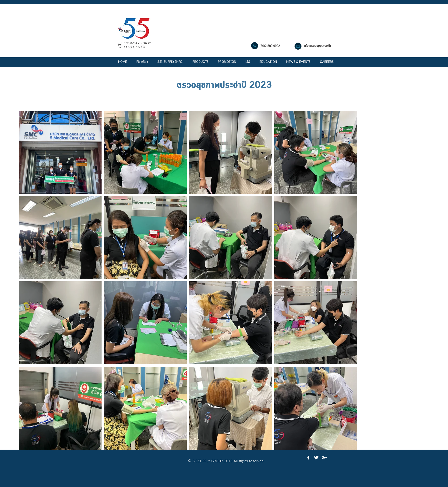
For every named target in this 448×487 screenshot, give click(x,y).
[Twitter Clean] (316, 458)
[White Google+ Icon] (324, 458)
